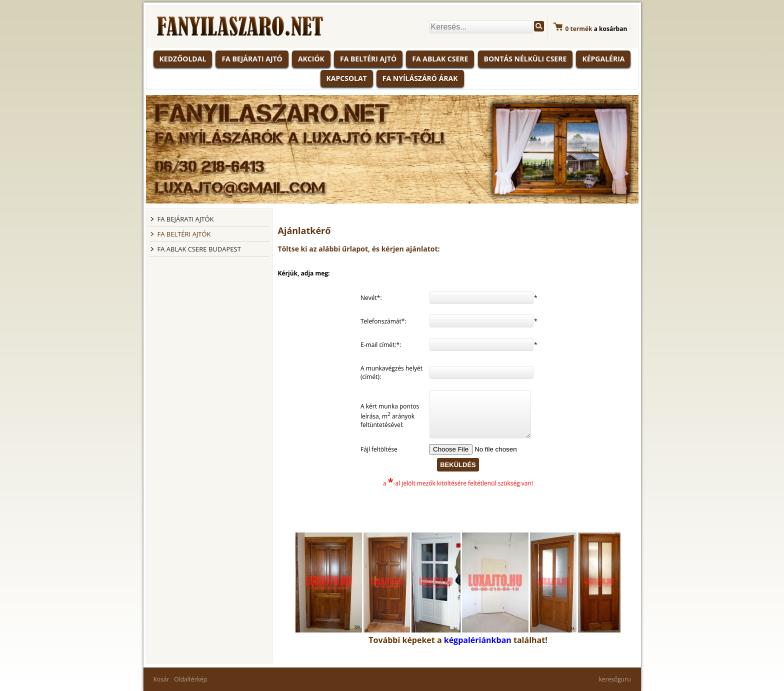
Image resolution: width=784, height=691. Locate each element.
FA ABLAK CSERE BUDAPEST (199, 249)
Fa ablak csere (440, 59)
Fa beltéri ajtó (368, 59)
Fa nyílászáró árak (420, 78)
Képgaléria (603, 59)
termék (579, 29)
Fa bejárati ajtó (252, 59)
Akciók (311, 59)
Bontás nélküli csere (525, 59)
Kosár (161, 679)
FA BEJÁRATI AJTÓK (186, 219)
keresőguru (615, 679)
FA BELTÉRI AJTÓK (184, 234)
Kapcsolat (347, 78)
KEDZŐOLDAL (183, 59)
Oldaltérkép (190, 679)
